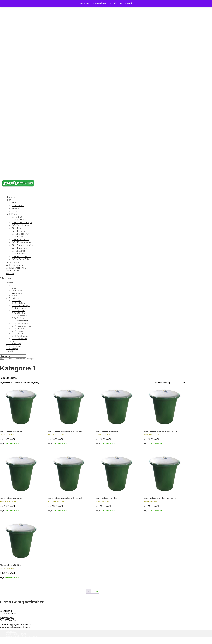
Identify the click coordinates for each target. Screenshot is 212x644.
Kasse (15, 211)
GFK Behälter (19, 236)
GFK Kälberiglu (20, 231)
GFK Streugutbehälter (23, 245)
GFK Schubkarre (20, 225)
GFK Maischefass (21, 234)
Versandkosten (12, 444)
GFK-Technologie (14, 343)
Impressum (11, 631)
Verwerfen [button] (129, 3)
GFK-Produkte (12, 298)
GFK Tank (17, 217)
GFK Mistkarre (19, 228)
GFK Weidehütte (21, 259)
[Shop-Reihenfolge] (169, 383)
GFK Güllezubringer (22, 222)
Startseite (10, 283)
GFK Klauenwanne (22, 242)
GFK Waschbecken (22, 256)
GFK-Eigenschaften (15, 346)
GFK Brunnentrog (21, 239)
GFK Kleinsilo (19, 253)
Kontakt (10, 273)
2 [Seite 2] (93, 591)
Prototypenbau (13, 341)
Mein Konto (18, 205)
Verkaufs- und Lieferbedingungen (21, 636)
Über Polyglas (12, 349)
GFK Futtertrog (20, 248)
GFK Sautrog (18, 251)
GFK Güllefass (19, 220)
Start (2, 359)
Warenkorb (18, 208)
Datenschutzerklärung (16, 634)
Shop (9, 200)
